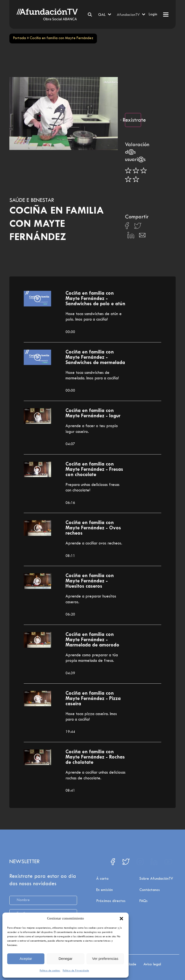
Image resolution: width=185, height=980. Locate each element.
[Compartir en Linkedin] (131, 236)
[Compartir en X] (138, 227)
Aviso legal (152, 963)
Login (153, 14)
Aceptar (26, 959)
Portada (19, 38)
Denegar (66, 959)
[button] (121, 919)
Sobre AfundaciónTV (156, 884)
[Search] (90, 15)
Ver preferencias (105, 959)
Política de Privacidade (76, 971)
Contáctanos (150, 896)
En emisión (104, 896)
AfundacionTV (128, 15)
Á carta (102, 884)
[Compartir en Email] (142, 236)
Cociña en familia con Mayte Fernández (57, 224)
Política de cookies (50, 971)
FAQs (143, 907)
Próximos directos (111, 907)
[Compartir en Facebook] (127, 227)
